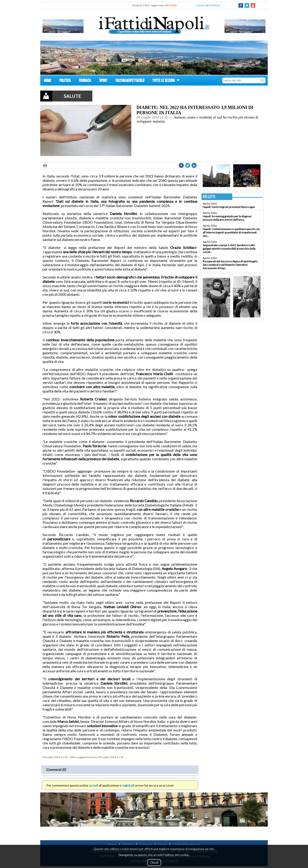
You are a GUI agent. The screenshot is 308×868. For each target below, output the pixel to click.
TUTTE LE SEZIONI (166, 81)
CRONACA (85, 81)
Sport (162, 844)
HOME (48, 81)
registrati (128, 785)
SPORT (103, 81)
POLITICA (65, 81)
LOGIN (200, 5)
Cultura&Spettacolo (187, 844)
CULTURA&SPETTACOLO (130, 81)
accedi (93, 785)
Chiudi (154, 863)
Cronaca (146, 844)
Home (112, 844)
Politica (128, 844)
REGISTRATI (213, 5)
